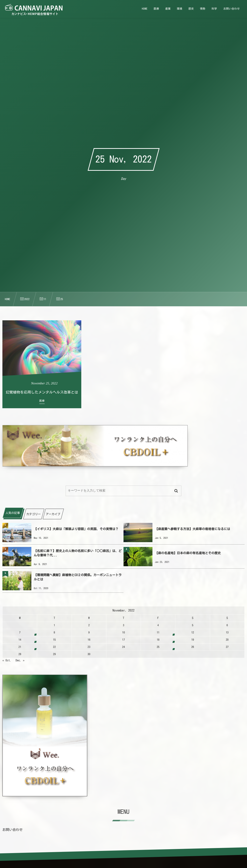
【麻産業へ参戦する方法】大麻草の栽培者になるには (192, 529)
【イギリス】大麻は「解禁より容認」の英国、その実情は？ (76, 529)
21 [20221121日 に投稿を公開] (20, 647)
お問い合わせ (13, 830)
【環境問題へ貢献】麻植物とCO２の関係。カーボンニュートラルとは (78, 577)
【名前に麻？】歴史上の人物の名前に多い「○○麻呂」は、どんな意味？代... (78, 553)
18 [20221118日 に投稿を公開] (158, 640)
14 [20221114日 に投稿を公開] (20, 640)
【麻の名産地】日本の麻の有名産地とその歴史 (188, 553)
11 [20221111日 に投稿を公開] (158, 633)
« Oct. (7, 660)
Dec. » (20, 660)
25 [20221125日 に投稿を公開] (158, 647)
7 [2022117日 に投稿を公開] (20, 633)
